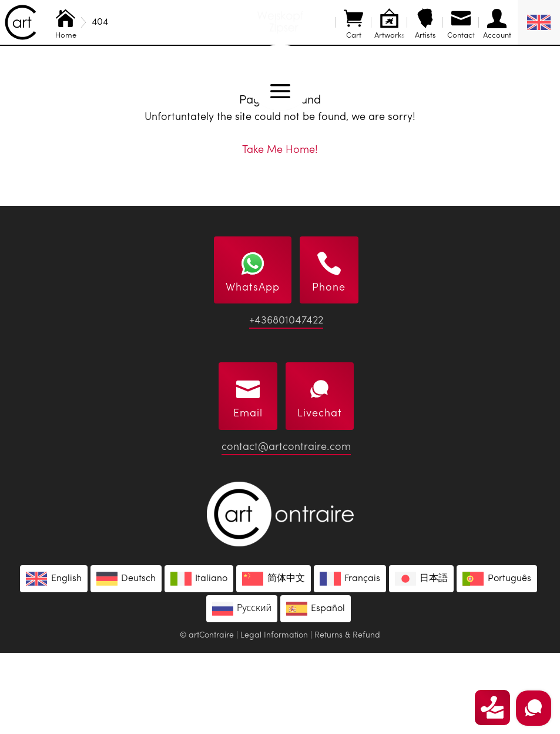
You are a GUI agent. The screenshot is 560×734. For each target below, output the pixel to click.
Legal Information (274, 716)
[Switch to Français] (350, 660)
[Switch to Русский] (242, 690)
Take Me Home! (280, 231)
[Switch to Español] (316, 690)
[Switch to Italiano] (199, 660)
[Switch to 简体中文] (273, 660)
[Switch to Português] (497, 660)
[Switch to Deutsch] (126, 660)
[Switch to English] (53, 660)
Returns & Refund (347, 716)
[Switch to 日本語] (421, 660)
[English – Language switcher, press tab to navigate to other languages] (539, 22)
